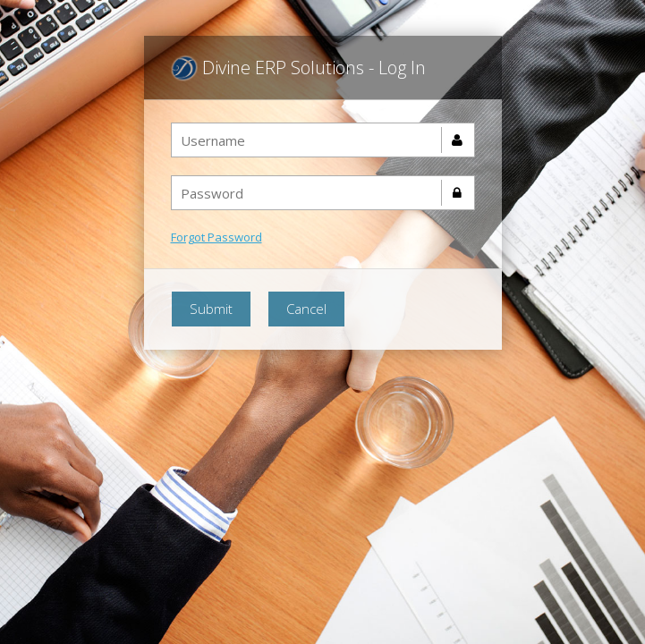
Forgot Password (216, 237)
